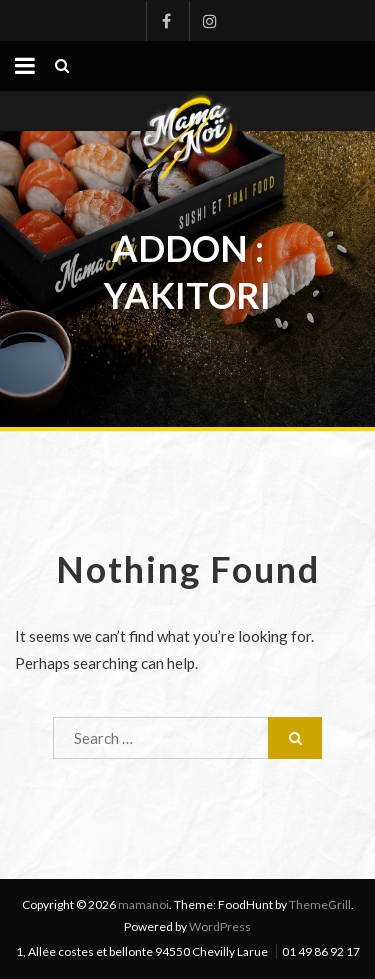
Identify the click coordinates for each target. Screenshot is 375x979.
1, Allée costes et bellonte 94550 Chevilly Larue (142, 951)
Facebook (166, 21)
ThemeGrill (320, 904)
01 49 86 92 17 (321, 951)
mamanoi (143, 904)
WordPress (220, 926)
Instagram (209, 21)
